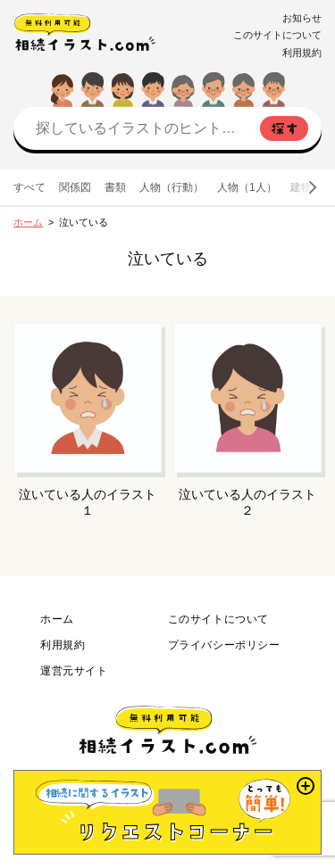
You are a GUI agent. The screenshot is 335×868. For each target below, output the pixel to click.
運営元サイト (74, 671)
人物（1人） (247, 187)
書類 (115, 187)
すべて (29, 187)
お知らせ (302, 18)
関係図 (75, 187)
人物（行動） (172, 187)
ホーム (28, 222)
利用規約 (302, 53)
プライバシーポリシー (224, 645)
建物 (301, 187)
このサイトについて (277, 35)
